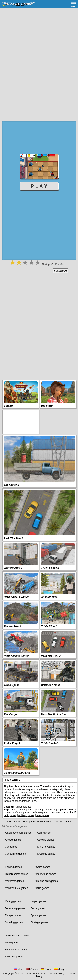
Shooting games (14, 922)
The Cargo (10, 714)
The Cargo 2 (11, 485)
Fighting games (13, 867)
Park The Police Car (54, 714)
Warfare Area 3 (13, 568)
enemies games (60, 813)
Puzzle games (42, 888)
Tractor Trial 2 (13, 626)
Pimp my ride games (45, 874)
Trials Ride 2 (49, 626)
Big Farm (47, 406)
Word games (12, 943)
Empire (8, 406)
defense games (40, 813)
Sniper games (38, 901)
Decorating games (15, 908)
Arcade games (13, 840)
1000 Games (14, 822)
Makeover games (14, 881)
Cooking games (46, 840)
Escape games (13, 915)
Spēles (32, 969)
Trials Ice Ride (50, 743)
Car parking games (15, 854)
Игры (18, 969)
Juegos (60, 969)
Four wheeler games (16, 950)
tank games (43, 815)
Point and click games (46, 881)
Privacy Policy (57, 974)
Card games (44, 833)
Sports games (38, 915)
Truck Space (12, 685)
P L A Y (39, 186)
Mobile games (64, 822)
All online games (14, 957)
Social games (38, 908)
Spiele (46, 969)
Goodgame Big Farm (17, 773)
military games (26, 815)
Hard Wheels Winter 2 (17, 597)
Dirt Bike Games (46, 847)
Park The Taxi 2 (51, 656)
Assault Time (49, 597)
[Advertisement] (39, 50)
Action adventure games (18, 833)
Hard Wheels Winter (16, 656)
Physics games (42, 867)
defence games (22, 813)
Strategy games (39, 922)
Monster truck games (16, 888)
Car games (11, 847)
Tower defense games (17, 936)
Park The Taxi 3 (13, 538)
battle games (35, 810)
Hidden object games (17, 874)
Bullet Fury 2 (12, 743)
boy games (50, 810)
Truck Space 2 (50, 568)
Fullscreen (60, 271)
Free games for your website (38, 822)
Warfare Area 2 (50, 685)
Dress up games (46, 854)
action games (18, 810)
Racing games (13, 901)
